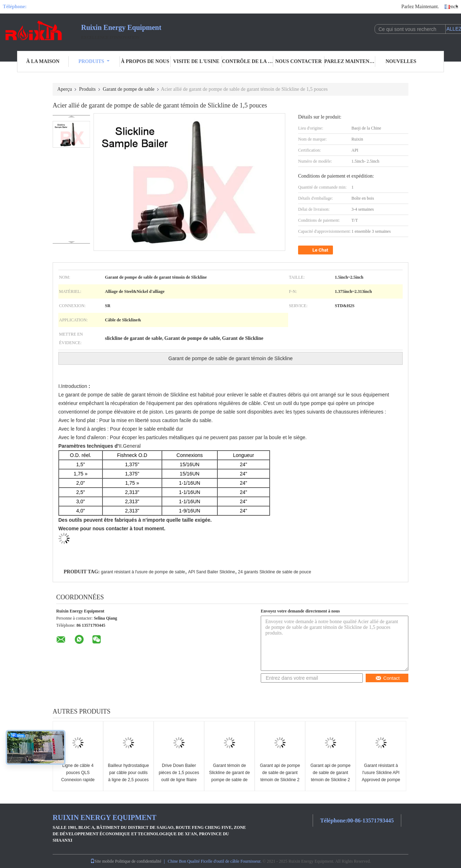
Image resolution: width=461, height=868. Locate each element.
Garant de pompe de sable (129, 89)
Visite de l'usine (196, 61)
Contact (388, 678)
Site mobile (102, 861)
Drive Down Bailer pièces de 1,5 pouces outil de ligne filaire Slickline (179, 776)
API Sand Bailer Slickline (212, 572)
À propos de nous (145, 61)
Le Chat (316, 250)
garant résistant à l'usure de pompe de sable (143, 572)
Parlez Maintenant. (420, 7)
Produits (94, 61)
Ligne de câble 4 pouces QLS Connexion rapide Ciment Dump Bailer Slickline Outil (78, 780)
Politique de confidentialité (138, 861)
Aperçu (65, 89)
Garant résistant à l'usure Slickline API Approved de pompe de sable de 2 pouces (381, 776)
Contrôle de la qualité (248, 61)
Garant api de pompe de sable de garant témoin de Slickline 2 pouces (280, 776)
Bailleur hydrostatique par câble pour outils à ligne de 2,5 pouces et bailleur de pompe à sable (128, 780)
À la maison (43, 61)
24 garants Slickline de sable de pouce (274, 572)
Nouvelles (401, 61)
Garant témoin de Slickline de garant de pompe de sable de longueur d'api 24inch (230, 776)
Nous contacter (299, 61)
